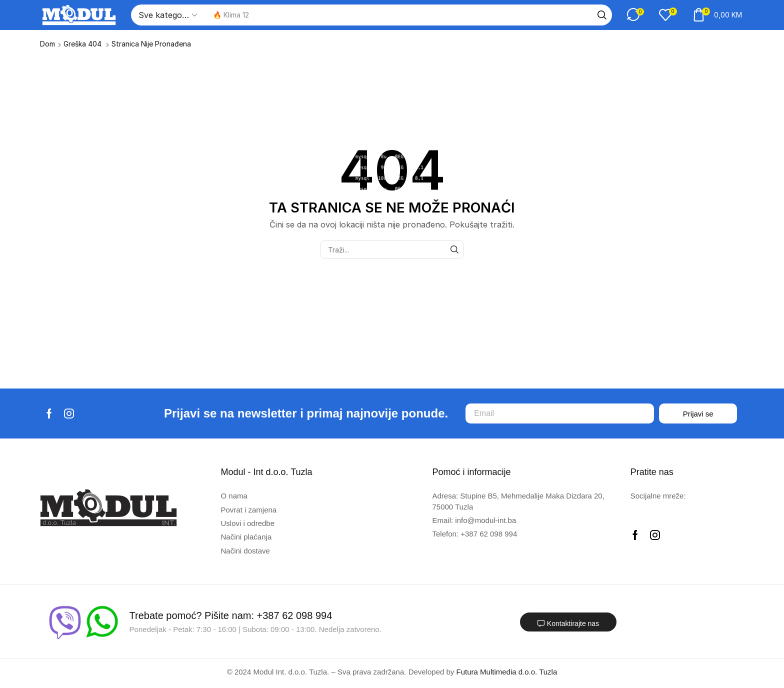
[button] (635, 15)
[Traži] (602, 15)
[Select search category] (167, 15)
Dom (47, 44)
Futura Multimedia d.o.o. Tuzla (507, 672)
